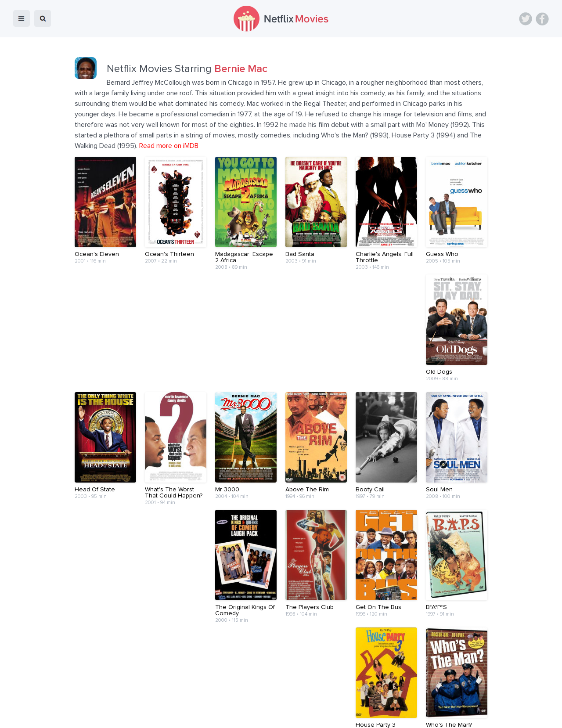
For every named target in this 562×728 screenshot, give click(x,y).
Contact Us (294, 715)
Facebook (542, 19)
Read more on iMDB (169, 146)
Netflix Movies (33, 715)
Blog (193, 715)
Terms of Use (338, 715)
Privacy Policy (385, 715)
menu (22, 18)
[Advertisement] (281, 662)
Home (168, 715)
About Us (256, 715)
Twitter (526, 19)
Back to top (533, 715)
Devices (221, 715)
